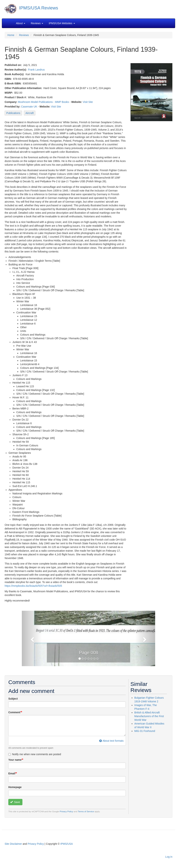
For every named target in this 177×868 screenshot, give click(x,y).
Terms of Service (86, 811)
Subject (13, 699)
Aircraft (30, 113)
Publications (13, 113)
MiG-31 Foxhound (145, 731)
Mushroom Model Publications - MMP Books (43, 102)
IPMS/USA (67, 844)
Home (11, 35)
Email (12, 773)
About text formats (111, 741)
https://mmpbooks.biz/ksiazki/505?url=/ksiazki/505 (33, 586)
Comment (14, 712)
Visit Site (88, 102)
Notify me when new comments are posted (35, 754)
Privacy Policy (66, 811)
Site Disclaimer (13, 844)
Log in (169, 857)
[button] (32, 638)
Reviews (24, 35)
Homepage (15, 787)
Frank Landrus (36, 70)
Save (15, 802)
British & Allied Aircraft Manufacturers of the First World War (149, 716)
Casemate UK (29, 107)
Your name (15, 760)
